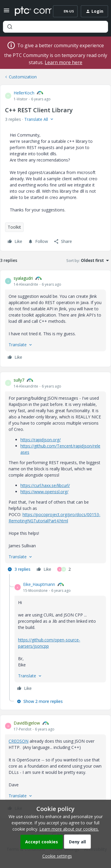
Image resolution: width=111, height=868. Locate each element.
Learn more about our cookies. (69, 829)
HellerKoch (24, 93)
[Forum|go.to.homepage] (29, 11)
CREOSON (18, 741)
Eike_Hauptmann (39, 584)
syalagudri (23, 278)
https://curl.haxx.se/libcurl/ (45, 485)
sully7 (19, 380)
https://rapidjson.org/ (41, 440)
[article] (55, 318)
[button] (7, 12)
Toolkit (14, 227)
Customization (23, 77)
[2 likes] (64, 569)
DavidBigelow (27, 723)
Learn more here (63, 62)
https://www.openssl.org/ (44, 492)
